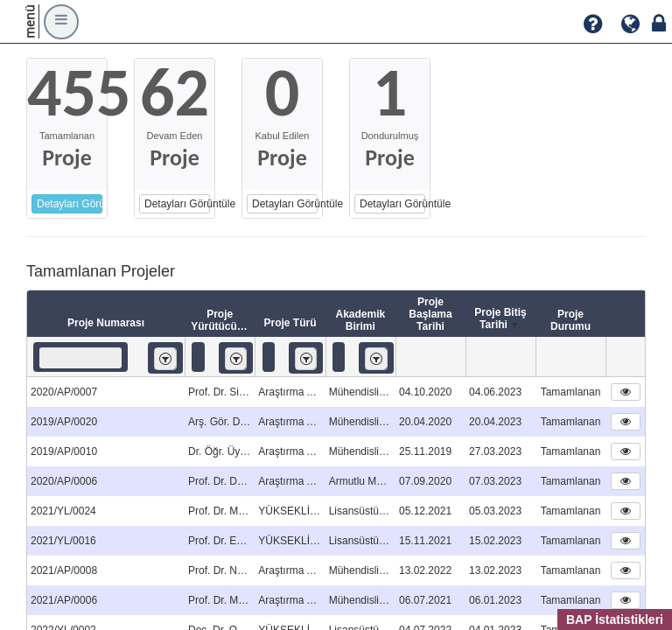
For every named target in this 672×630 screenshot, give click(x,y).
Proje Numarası (106, 323)
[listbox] (165, 358)
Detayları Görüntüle (70, 204)
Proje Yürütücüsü (220, 320)
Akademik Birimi (360, 320)
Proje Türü (290, 323)
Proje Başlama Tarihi (430, 314)
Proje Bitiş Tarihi (500, 319)
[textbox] (80, 358)
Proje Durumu (570, 320)
